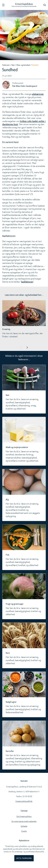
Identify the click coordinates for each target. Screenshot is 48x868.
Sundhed (35, 65)
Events (24, 831)
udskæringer (38, 94)
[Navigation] (3, 5)
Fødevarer (6, 65)
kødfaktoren (27, 282)
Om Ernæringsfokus (24, 816)
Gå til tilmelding (24, 858)
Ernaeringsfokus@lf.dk (24, 801)
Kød (13, 65)
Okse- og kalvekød (23, 65)
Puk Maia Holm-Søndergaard (25, 86)
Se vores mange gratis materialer (24, 821)
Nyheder (24, 826)
